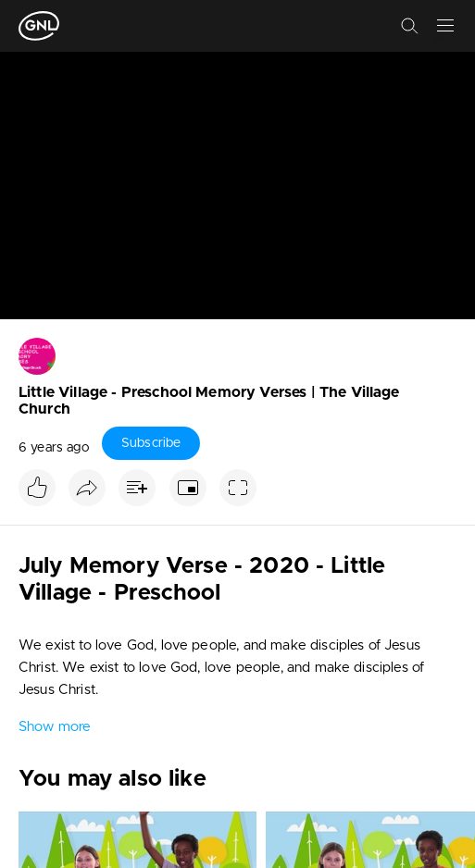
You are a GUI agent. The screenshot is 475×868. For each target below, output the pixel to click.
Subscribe (151, 443)
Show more (55, 727)
